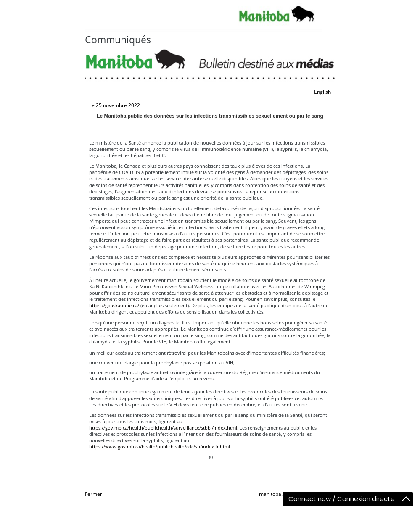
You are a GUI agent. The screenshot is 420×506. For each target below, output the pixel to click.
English (322, 92)
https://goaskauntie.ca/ (114, 305)
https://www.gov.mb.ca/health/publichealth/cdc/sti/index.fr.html (160, 447)
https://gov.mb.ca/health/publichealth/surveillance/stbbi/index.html (163, 428)
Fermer (94, 494)
